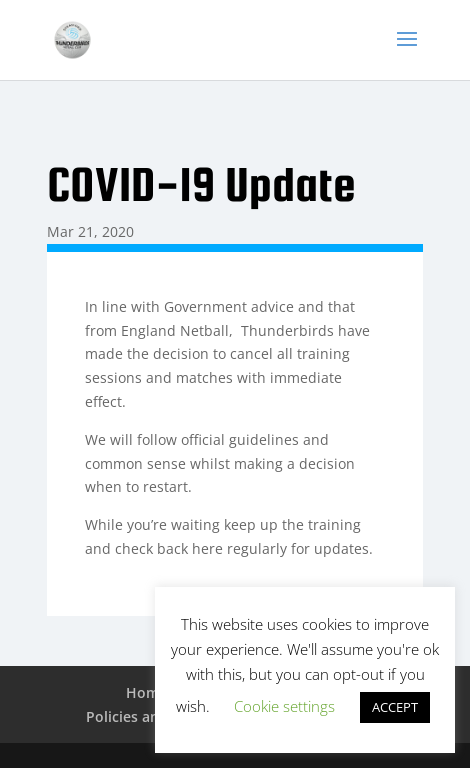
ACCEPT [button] (395, 707)
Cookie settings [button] (284, 706)
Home (146, 692)
